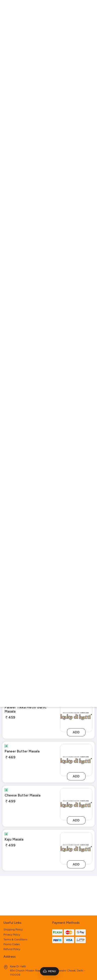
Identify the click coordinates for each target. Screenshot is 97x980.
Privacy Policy (12, 895)
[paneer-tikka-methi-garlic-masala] (76, 716)
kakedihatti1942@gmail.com (24, 953)
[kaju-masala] (76, 848)
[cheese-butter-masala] (76, 804)
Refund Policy (12, 910)
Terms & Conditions (15, 900)
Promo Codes (12, 905)
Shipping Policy (13, 890)
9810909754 (14, 959)
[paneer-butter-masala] (76, 760)
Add (76, 732)
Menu (49, 971)
